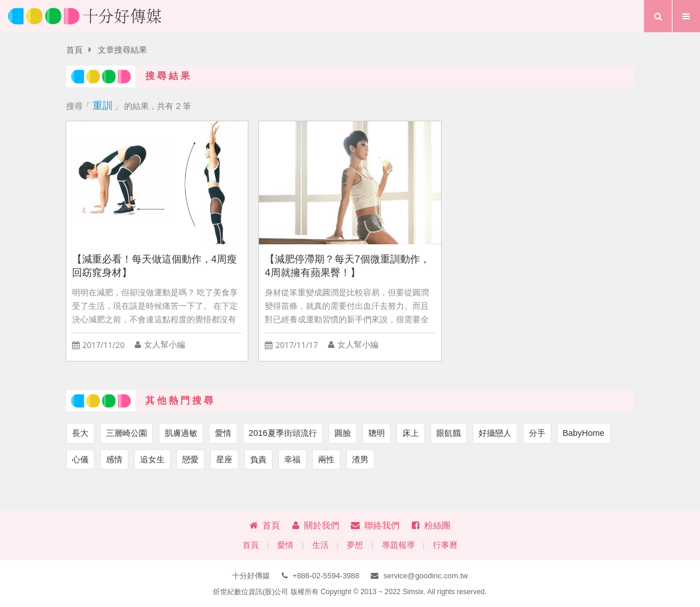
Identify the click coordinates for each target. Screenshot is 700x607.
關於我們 (316, 525)
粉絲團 (431, 525)
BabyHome (584, 433)
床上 (411, 433)
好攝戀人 (495, 433)
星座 (224, 459)
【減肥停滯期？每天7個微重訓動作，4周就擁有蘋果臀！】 (347, 266)
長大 (80, 433)
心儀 (80, 459)
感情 (114, 459)
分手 (537, 433)
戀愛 (190, 459)
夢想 (355, 545)
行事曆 (445, 545)
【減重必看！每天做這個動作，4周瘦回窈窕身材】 (154, 266)
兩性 (326, 459)
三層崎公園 (127, 433)
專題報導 (398, 545)
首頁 (74, 50)
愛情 (223, 433)
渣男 (360, 459)
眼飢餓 (449, 433)
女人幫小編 (165, 345)
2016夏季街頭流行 (283, 433)
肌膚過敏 (181, 433)
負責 (258, 459)
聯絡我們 (375, 525)
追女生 (152, 459)
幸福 (292, 459)
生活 (320, 545)
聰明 (377, 433)
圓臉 (343, 433)
